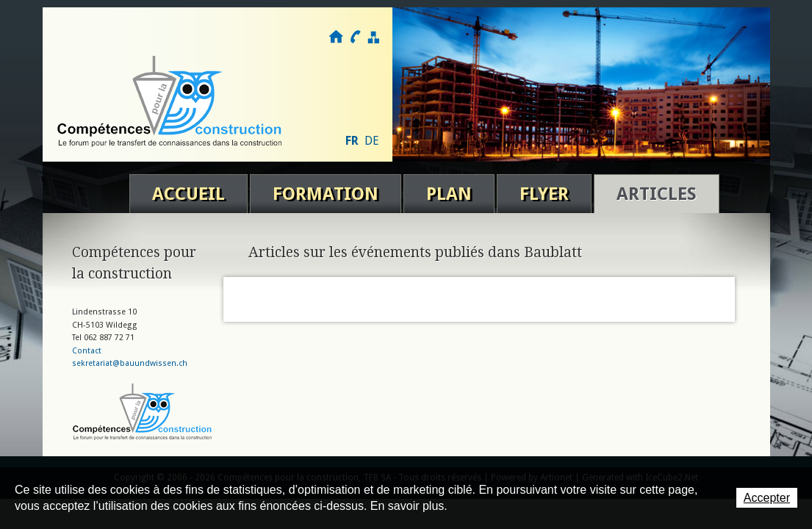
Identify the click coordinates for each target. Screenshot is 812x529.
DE (372, 141)
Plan (449, 194)
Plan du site (373, 37)
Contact (355, 37)
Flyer (544, 194)
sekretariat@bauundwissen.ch (130, 363)
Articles (657, 194)
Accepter (767, 498)
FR (352, 141)
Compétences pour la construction (170, 101)
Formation (326, 194)
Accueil (188, 194)
